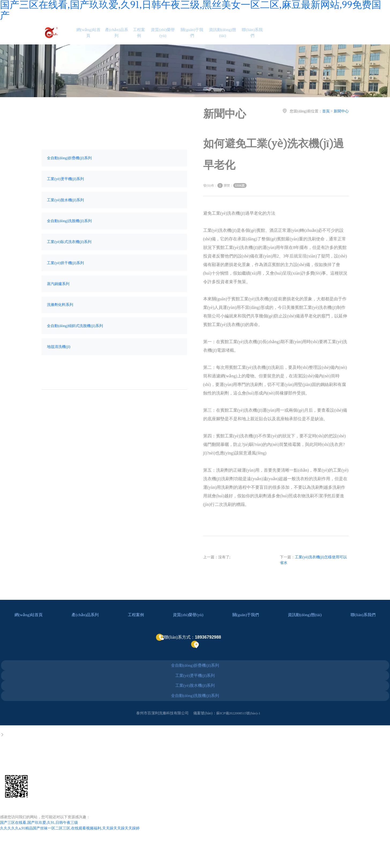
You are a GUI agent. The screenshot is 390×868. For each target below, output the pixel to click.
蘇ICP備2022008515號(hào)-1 (238, 737)
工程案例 (143, 37)
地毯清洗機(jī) (60, 372)
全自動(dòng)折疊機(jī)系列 (70, 168)
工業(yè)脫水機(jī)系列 (66, 213)
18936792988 (13, 784)
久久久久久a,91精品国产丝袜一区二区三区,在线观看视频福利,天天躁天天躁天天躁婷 (70, 852)
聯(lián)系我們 (259, 37)
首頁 (326, 120)
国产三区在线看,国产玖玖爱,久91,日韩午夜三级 (39, 847)
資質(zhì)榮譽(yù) (168, 37)
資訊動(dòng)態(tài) (229, 37)
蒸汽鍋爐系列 (59, 304)
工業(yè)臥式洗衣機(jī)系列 (70, 259)
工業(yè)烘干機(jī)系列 (66, 281)
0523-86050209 (15, 771)
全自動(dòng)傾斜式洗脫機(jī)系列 (76, 350)
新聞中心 (341, 120)
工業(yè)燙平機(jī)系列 (66, 190)
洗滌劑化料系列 (61, 327)
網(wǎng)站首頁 (92, 37)
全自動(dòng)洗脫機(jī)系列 (70, 236)
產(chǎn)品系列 (121, 37)
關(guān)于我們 (198, 37)
